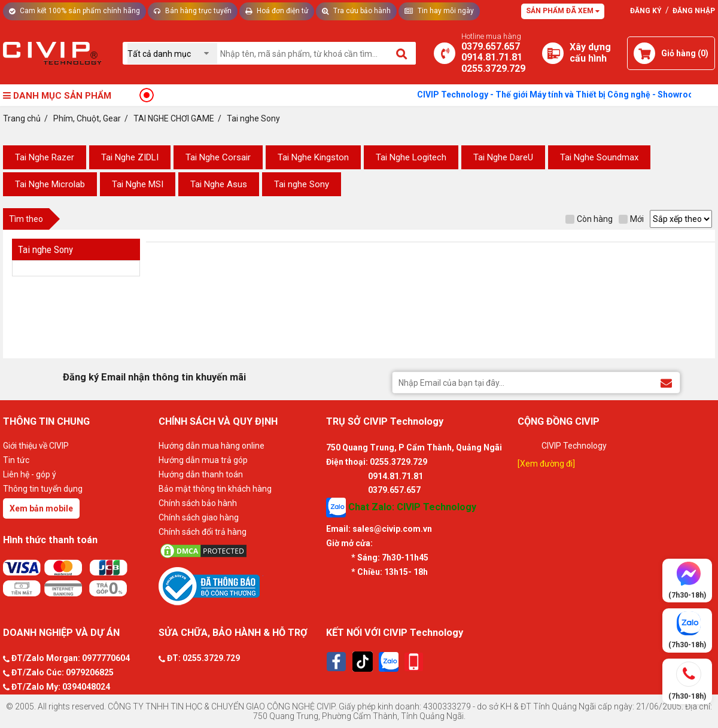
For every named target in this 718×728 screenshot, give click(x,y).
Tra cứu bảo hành (356, 11)
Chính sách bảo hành (198, 503)
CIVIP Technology (574, 446)
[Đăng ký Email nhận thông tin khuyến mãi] (666, 382)
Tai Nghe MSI (138, 184)
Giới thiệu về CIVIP (36, 446)
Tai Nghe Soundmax (599, 157)
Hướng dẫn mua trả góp (203, 460)
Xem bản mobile (41, 508)
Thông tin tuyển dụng (43, 489)
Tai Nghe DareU (503, 157)
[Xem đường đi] (546, 464)
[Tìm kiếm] (402, 53)
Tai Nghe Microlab (50, 184)
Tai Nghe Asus (219, 184)
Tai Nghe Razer (45, 157)
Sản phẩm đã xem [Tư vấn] (563, 11)
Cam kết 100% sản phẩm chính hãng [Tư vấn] (74, 11)
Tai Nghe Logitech (411, 157)
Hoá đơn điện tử (277, 11)
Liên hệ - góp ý (30, 474)
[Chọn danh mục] (172, 54)
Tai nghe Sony (302, 184)
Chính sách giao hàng (199, 517)
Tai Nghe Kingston (313, 157)
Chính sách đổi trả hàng (203, 532)
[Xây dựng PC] (553, 53)
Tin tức (16, 460)
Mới (631, 219)
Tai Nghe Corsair (218, 157)
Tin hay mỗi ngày (439, 11)
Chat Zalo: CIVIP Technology (401, 508)
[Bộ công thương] (239, 586)
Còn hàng (589, 219)
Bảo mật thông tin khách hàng (215, 489)
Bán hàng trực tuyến (193, 11)
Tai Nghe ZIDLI (130, 157)
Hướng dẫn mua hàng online (212, 446)
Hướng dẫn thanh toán (201, 474)
